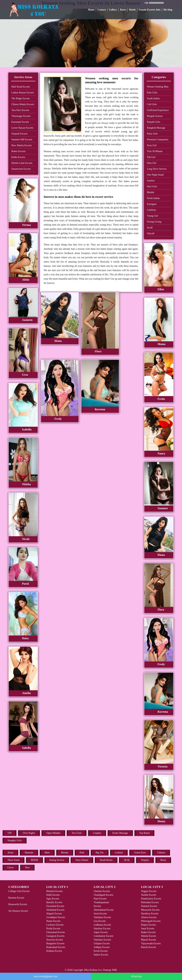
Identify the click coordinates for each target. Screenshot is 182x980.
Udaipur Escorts (102, 943)
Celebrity (152, 210)
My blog (168, 10)
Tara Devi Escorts (20, 110)
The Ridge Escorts (21, 98)
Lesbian (119, 853)
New (27, 868)
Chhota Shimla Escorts (23, 104)
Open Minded (53, 833)
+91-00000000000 (154, 3)
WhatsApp (136, 976)
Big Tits (100, 853)
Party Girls (152, 134)
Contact (102, 10)
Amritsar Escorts (102, 929)
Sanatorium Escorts (21, 169)
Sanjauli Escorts (19, 134)
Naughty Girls (15, 840)
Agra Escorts (53, 899)
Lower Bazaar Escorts (22, 128)
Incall (150, 228)
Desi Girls (152, 186)
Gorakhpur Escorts (56, 917)
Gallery (113, 10)
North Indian (153, 198)
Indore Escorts (101, 955)
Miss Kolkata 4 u (93, 970)
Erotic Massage (120, 833)
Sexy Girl (152, 145)
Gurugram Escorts (55, 936)
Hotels (132, 10)
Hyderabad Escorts (56, 947)
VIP (10, 833)
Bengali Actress (155, 116)
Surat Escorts (100, 914)
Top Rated (144, 833)
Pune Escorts (100, 899)
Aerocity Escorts (55, 940)
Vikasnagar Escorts (21, 116)
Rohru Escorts (18, 151)
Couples (97, 833)
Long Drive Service (157, 169)
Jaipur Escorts (101, 932)
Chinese (161, 853)
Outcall (151, 233)
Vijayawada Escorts (151, 943)
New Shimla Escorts (22, 145)
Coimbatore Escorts (104, 936)
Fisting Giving (154, 222)
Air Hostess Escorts (18, 911)
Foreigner (152, 204)
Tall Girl (151, 157)
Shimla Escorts (149, 936)
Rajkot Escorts (148, 932)
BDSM (34, 860)
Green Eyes (140, 853)
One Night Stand (155, 175)
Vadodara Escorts (102, 917)
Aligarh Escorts (54, 914)
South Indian (153, 98)
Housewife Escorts (18, 904)
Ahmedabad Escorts (104, 910)
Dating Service (57, 860)
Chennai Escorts (102, 891)
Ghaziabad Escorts (56, 932)
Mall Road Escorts (21, 87)
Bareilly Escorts (54, 902)
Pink (82, 853)
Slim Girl (152, 163)
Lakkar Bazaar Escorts (23, 93)
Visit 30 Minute (155, 151)
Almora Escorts (149, 917)
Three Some (14, 860)
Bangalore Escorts (55, 943)
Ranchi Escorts (149, 947)
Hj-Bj (127, 860)
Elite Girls (152, 93)
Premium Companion (158, 140)
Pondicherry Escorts (151, 899)
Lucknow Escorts (55, 925)
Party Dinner (82, 860)
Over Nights (29, 833)
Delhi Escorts (53, 895)
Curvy (11, 868)
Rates (123, 10)
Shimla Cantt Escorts (22, 163)
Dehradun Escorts (150, 902)
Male (47, 853)
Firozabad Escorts (55, 906)
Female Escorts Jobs (150, 10)
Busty (163, 860)
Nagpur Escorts (149, 891)
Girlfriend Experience (158, 110)
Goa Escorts (100, 921)
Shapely (145, 860)
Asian (10, 853)
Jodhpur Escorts (102, 947)
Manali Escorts (149, 940)
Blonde (65, 853)
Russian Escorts (16, 898)
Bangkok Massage (156, 128)
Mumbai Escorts (54, 891)
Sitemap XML (110, 970)
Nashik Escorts (149, 895)
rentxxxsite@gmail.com (46, 976)
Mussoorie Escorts (150, 910)
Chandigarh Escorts (103, 895)
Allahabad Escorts (55, 910)
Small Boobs (106, 860)
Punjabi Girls (154, 122)
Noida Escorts (53, 929)
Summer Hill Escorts (22, 140)
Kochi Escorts (101, 951)
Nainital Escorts (149, 906)
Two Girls (77, 833)
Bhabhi (151, 192)
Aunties (151, 181)
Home (91, 10)
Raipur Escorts (148, 925)
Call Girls (152, 104)
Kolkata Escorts (54, 951)
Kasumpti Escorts (20, 122)
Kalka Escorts (18, 157)
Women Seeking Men (158, 87)
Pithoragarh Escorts (151, 921)
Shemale (29, 853)
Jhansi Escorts (53, 921)
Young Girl (153, 216)
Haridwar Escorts (150, 914)
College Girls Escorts (19, 891)
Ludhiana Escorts (102, 925)
